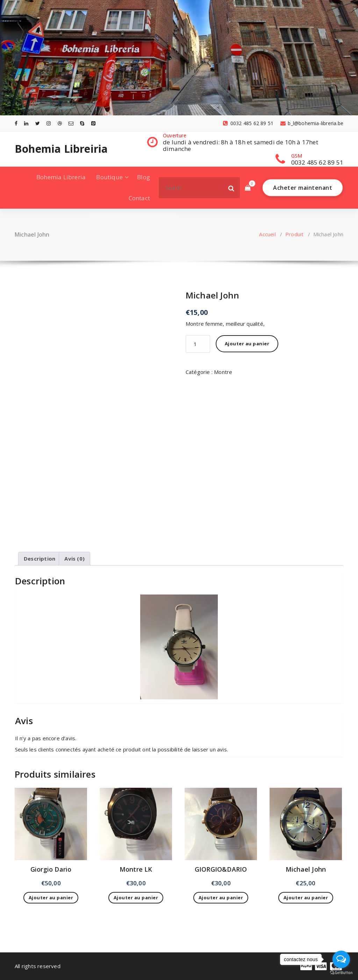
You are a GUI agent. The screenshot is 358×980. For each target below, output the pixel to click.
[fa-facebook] (16, 123)
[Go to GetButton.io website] (341, 973)
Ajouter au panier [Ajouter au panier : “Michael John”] (306, 898)
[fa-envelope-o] (71, 123)
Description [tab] (40, 559)
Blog (144, 177)
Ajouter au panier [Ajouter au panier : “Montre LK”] (136, 898)
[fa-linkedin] (26, 123)
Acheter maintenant (303, 188)
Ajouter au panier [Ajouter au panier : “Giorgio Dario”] (51, 898)
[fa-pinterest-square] (93, 123)
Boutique (109, 177)
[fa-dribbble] (60, 123)
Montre (223, 372)
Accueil (267, 234)
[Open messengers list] (341, 959)
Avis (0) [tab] (74, 559)
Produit (294, 234)
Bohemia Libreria (61, 177)
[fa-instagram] (49, 123)
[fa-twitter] (38, 123)
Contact (139, 198)
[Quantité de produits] (198, 344)
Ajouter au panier (247, 344)
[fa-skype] (82, 123)
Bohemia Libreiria (61, 149)
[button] (231, 188)
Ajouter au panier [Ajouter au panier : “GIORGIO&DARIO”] (221, 898)
